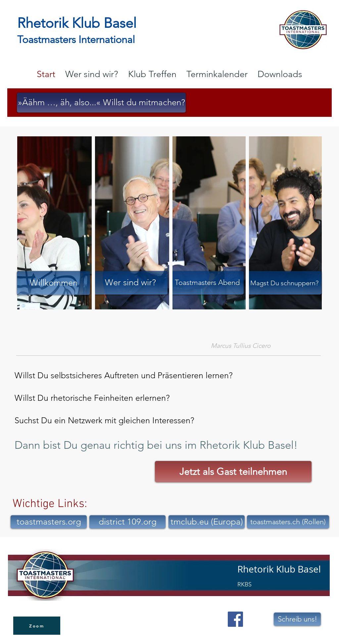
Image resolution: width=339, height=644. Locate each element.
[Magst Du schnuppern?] (284, 283)
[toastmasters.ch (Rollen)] (288, 522)
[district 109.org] (127, 522)
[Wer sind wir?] (130, 283)
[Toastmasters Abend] (207, 283)
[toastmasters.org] (49, 522)
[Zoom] (37, 626)
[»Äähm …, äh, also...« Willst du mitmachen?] (101, 103)
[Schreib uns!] (297, 619)
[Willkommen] (53, 283)
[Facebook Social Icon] (235, 619)
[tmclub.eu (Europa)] (207, 522)
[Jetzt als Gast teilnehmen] (233, 472)
